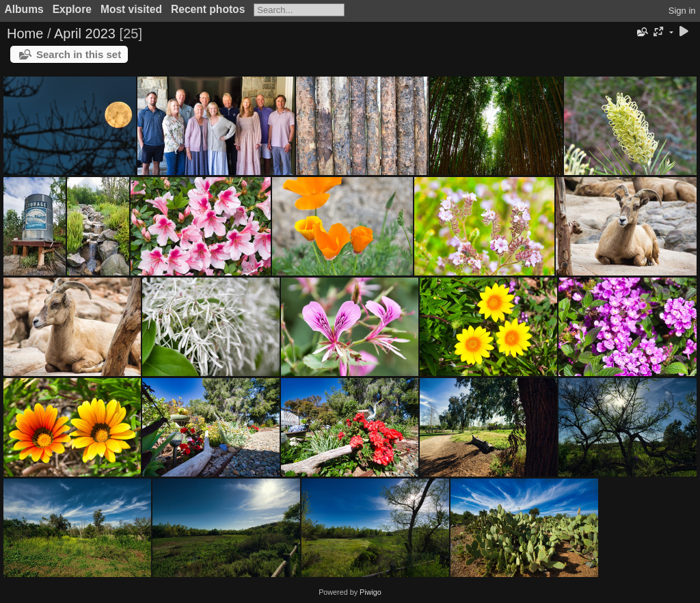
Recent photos (208, 9)
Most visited (131, 9)
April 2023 (85, 33)
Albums (24, 9)
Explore (72, 9)
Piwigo (371, 592)
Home (25, 33)
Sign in (682, 11)
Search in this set (79, 54)
